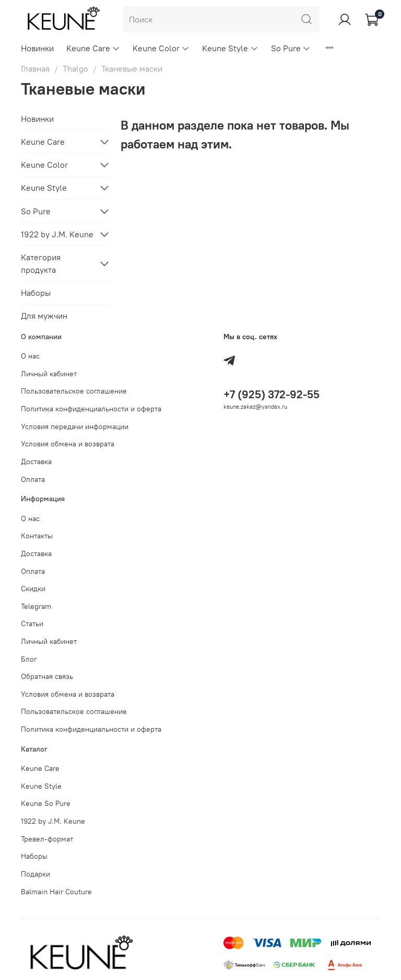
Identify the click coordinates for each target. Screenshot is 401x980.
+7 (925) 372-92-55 (272, 394)
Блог (29, 659)
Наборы (36, 293)
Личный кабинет (49, 374)
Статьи (32, 624)
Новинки (37, 48)
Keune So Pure (46, 803)
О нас (30, 356)
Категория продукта (41, 263)
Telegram (36, 606)
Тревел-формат (47, 839)
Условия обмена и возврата (68, 444)
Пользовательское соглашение (74, 391)
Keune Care (93, 48)
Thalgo (75, 68)
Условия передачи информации (75, 426)
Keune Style (230, 48)
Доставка (36, 462)
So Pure (291, 48)
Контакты (37, 536)
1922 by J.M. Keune (57, 234)
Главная (35, 68)
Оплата (33, 479)
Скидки (33, 589)
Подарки (36, 874)
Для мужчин (44, 316)
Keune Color (161, 48)
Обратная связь (47, 676)
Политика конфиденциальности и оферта (91, 409)
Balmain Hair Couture (56, 892)
